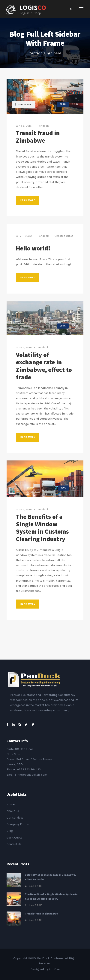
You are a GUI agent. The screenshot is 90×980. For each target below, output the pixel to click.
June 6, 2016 (24, 126)
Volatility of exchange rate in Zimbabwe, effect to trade (44, 366)
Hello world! (33, 248)
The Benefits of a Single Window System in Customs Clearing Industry (42, 528)
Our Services (15, 818)
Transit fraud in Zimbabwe (38, 137)
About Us (13, 811)
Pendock (43, 126)
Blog (63, 104)
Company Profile (18, 824)
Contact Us (14, 844)
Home (11, 804)
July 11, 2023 (24, 236)
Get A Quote (14, 837)
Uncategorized (64, 236)
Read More (28, 200)
